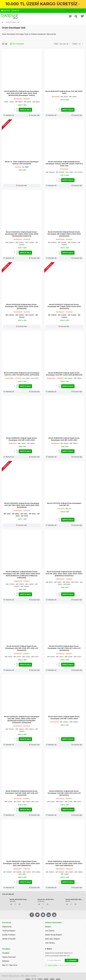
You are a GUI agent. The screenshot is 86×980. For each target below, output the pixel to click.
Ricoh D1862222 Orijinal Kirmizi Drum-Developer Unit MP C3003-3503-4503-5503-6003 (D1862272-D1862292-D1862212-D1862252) (22, 573)
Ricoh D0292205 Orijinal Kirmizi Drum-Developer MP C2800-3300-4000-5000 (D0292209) (64, 233)
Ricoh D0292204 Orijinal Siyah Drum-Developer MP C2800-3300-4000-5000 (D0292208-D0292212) (22, 233)
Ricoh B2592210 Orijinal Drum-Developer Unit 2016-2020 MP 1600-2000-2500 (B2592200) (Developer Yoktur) (22, 93)
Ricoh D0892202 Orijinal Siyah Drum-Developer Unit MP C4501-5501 (64, 438)
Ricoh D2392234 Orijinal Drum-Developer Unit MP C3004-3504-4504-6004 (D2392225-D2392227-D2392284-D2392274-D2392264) (22, 717)
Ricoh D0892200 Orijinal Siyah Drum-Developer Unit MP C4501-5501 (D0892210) (64, 373)
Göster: (75, 44)
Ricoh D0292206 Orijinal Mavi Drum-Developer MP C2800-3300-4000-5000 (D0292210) (22, 305)
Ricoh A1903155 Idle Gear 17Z (74, 896)
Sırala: (50, 44)
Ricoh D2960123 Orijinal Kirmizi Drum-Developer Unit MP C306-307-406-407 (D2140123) (22, 790)
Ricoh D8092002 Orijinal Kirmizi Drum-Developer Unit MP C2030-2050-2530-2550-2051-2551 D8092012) (64, 860)
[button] (42, 904)
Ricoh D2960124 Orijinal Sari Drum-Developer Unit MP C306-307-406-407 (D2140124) (64, 790)
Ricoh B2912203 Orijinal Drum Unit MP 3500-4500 (64, 92)
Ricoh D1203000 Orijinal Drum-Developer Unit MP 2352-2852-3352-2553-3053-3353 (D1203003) (22, 504)
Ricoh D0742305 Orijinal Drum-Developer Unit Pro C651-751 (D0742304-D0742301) (22, 373)
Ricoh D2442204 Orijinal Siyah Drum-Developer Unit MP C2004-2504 (64, 715)
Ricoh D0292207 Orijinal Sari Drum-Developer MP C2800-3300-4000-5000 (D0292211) (64, 305)
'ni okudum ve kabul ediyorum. (61, 962)
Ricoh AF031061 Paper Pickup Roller (19, 896)
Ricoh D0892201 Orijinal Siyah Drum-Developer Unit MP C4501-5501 (22, 438)
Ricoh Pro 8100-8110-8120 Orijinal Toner (47, 896)
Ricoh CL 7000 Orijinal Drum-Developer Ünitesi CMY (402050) (22, 162)
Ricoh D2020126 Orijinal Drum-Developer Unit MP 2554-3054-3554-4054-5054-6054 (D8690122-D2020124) (64, 572)
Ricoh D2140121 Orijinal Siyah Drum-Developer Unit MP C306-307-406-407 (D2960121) (22, 646)
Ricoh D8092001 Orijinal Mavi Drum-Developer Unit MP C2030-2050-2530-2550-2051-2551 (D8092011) (22, 860)
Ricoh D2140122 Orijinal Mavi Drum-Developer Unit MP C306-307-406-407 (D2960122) (64, 646)
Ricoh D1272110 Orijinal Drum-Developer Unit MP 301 (64, 503)
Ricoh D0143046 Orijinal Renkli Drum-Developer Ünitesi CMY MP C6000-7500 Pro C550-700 (64, 163)
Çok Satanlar (8, 891)
